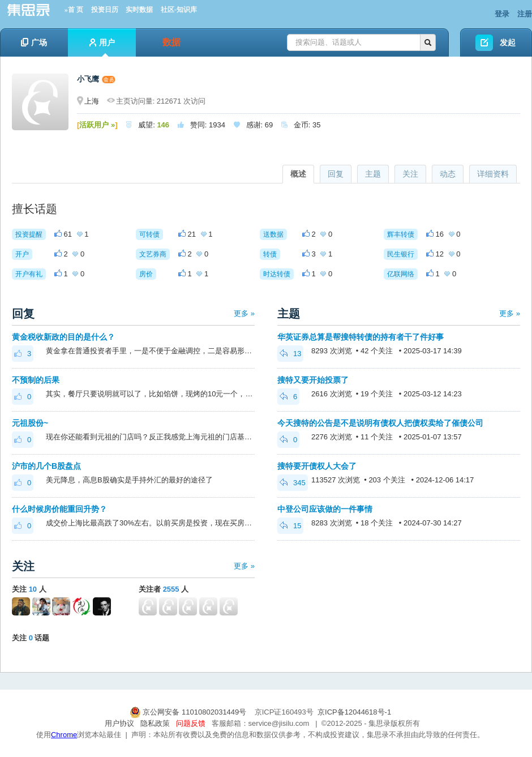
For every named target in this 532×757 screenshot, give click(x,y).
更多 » (244, 313)
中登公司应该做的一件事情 (325, 509)
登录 (502, 14)
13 (290, 354)
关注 (410, 174)
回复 (336, 174)
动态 (448, 174)
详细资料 (493, 174)
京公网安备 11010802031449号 (189, 712)
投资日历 (105, 10)
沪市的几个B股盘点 (46, 466)
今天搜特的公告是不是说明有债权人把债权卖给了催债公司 (380, 423)
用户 (102, 47)
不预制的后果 (36, 380)
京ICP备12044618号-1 (354, 712)
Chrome (64, 735)
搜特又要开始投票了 (313, 380)
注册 (525, 14)
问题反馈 (191, 723)
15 (290, 526)
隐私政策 (155, 723)
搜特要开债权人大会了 (317, 466)
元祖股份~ (30, 423)
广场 (34, 42)
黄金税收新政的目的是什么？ (63, 337)
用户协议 (119, 723)
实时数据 (139, 10)
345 (293, 483)
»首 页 (74, 10)
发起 (508, 42)
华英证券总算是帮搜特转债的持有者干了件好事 (361, 337)
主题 (373, 174)
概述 (298, 174)
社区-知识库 (179, 10)
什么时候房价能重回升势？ (59, 509)
